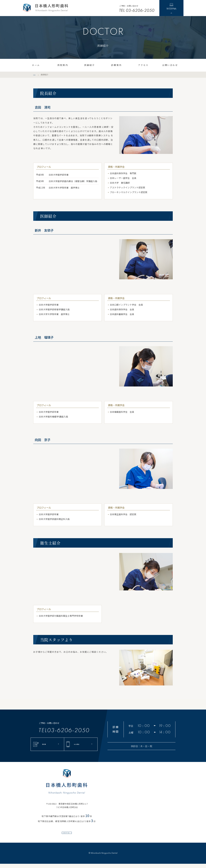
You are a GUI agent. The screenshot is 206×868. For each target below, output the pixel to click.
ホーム (36, 65)
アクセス (143, 65)
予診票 (44, 744)
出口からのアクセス (64, 834)
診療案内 (116, 65)
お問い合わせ (170, 65)
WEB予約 (171, 6)
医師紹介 (90, 65)
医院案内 (63, 65)
